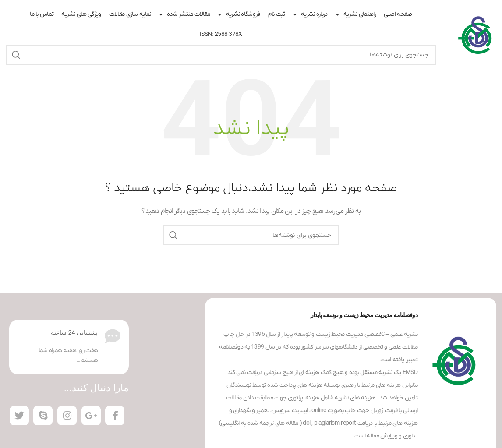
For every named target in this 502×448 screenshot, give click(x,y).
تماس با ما (42, 14)
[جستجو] (221, 55)
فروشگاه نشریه (239, 14)
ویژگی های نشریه (81, 14)
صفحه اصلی (398, 14)
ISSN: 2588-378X (221, 34)
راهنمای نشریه (356, 14)
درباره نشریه (310, 14)
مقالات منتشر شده (185, 14)
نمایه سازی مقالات (130, 14)
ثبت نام (277, 14)
